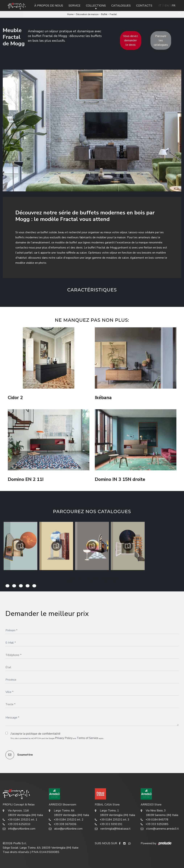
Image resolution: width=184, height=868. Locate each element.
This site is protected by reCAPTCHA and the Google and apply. (57, 738)
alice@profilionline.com (66, 829)
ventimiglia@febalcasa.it (113, 829)
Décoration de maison (87, 14)
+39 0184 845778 (154, 820)
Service (75, 6)
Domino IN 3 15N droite (120, 479)
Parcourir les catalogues (161, 40)
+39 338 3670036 (63, 824)
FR (173, 6)
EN (167, 6)
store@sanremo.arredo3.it (160, 829)
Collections (96, 6)
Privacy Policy (64, 738)
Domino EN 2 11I (26, 479)
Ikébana (103, 398)
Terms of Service (87, 738)
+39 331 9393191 (109, 824)
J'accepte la (35, 734)
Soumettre (19, 755)
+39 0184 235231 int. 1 (20, 820)
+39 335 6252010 (16, 824)
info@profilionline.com (19, 829)
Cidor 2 (15, 398)
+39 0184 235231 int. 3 (112, 820)
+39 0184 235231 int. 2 (66, 820)
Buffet (104, 14)
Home (70, 14)
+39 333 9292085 (154, 824)
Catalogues (121, 6)
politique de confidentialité (43, 734)
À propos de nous (49, 6)
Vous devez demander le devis (131, 40)
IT (160, 6)
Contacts (144, 6)
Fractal (113, 14)
